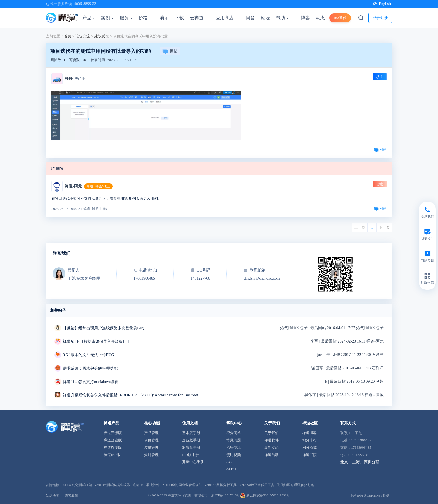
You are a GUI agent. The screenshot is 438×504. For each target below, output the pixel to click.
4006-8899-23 (85, 4)
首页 (68, 36)
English (382, 4)
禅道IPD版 (112, 455)
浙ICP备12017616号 (226, 495)
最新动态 (272, 447)
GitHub (232, 469)
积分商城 (310, 447)
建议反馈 (102, 36)
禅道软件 (272, 440)
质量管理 (151, 447)
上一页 (360, 227)
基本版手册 (191, 433)
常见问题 (234, 440)
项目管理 (151, 440)
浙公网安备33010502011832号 (265, 495)
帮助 (282, 18)
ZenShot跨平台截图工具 (257, 485)
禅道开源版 (113, 433)
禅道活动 (272, 455)
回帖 (170, 51)
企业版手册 (191, 440)
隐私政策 (72, 496)
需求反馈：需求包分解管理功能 (90, 368)
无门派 (80, 79)
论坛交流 (83, 36)
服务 (126, 18)
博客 (305, 18)
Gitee (230, 462)
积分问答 (234, 433)
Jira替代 (340, 18)
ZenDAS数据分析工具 (221, 485)
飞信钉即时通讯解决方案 (296, 485)
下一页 (384, 227)
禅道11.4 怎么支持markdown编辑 (91, 382)
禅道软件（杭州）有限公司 (188, 495)
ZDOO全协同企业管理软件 (182, 485)
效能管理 (151, 455)
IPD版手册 (191, 455)
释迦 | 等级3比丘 (98, 186)
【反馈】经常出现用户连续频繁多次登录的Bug (103, 328)
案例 (107, 18)
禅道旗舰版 (113, 447)
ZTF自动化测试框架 (77, 485)
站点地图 (53, 496)
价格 (143, 18)
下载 (179, 18)
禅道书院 (310, 455)
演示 (164, 18)
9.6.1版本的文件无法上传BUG (89, 355)
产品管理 (151, 433)
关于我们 (272, 433)
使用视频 (234, 455)
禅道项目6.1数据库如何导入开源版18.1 (96, 342)
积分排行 (310, 440)
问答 (250, 18)
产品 (89, 18)
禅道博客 (310, 433)
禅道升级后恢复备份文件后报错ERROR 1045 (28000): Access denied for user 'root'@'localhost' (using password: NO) (133, 395)
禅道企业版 (113, 440)
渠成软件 (153, 485)
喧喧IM (138, 485)
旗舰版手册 (191, 447)
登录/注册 (380, 18)
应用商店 (225, 18)
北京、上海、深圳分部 (360, 462)
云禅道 (197, 18)
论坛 (265, 18)
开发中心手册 (193, 462)
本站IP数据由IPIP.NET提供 (370, 496)
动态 (320, 18)
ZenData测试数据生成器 (112, 485)
